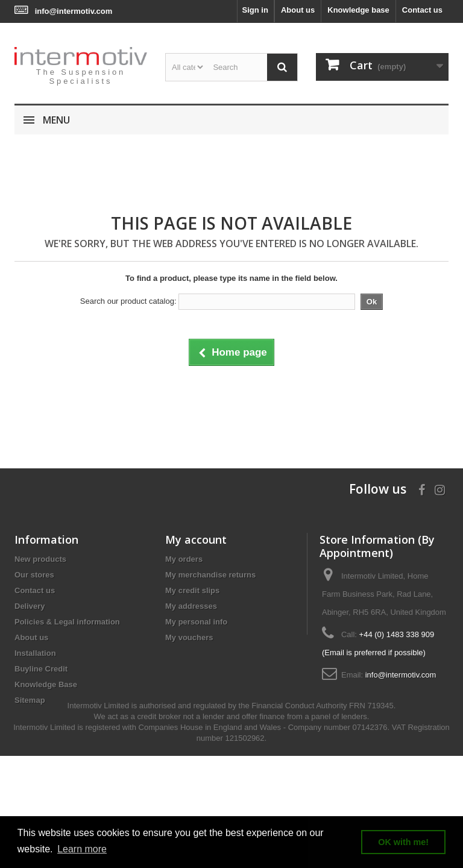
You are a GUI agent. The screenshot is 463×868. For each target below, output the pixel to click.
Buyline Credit (41, 669)
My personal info (196, 622)
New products (40, 559)
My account (196, 539)
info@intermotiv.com (74, 11)
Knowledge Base (46, 684)
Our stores (34, 575)
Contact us (422, 10)
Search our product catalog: (128, 301)
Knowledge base (358, 10)
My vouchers (189, 637)
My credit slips (192, 590)
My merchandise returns (210, 575)
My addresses (191, 606)
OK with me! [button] (403, 842)
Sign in (255, 10)
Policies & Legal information (67, 622)
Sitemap (30, 700)
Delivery (30, 606)
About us (298, 10)
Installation (35, 653)
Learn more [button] (82, 849)
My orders (184, 559)
